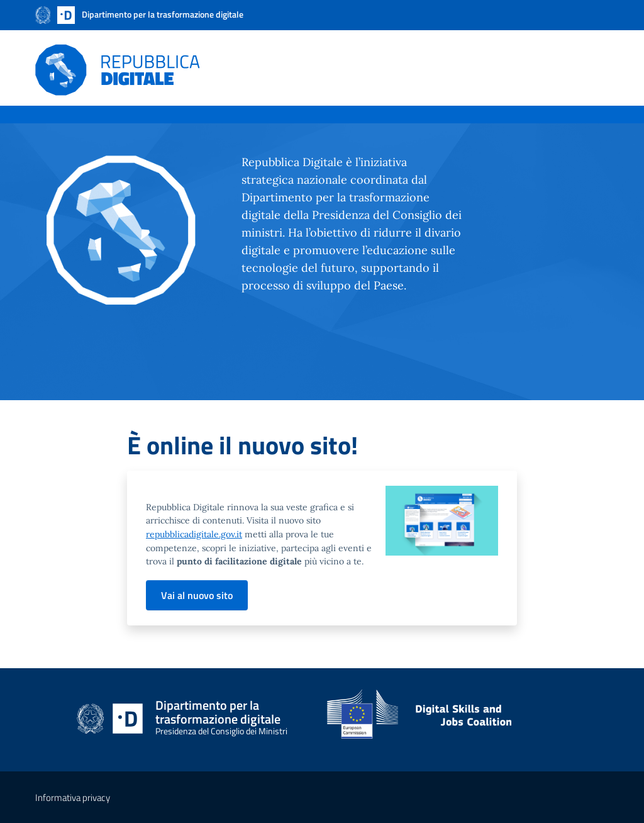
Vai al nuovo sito (197, 595)
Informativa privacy (73, 798)
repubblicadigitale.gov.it (194, 534)
